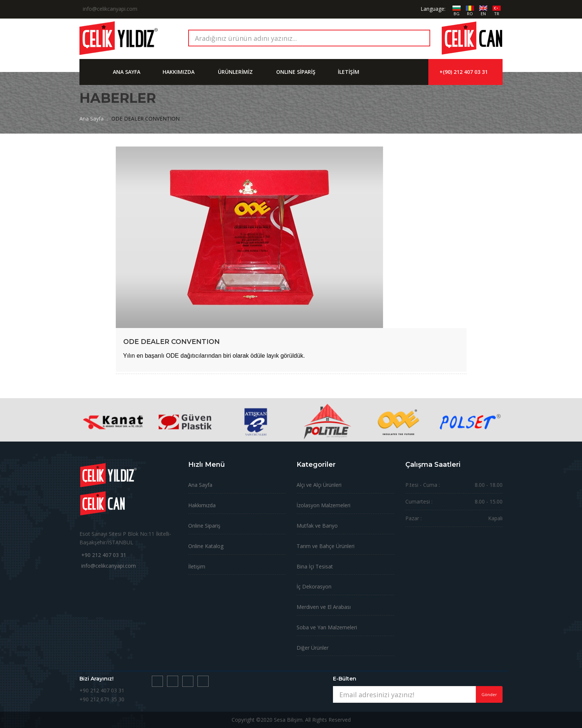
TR (497, 14)
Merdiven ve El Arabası (324, 607)
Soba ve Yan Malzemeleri (327, 627)
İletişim (197, 566)
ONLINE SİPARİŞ (296, 72)
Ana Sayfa (91, 119)
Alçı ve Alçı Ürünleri (319, 485)
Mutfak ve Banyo (317, 526)
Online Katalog (206, 546)
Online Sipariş (204, 526)
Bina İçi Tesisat (315, 566)
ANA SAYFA (127, 72)
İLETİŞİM (349, 72)
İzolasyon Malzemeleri (323, 505)
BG (457, 14)
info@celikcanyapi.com (109, 566)
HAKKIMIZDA (179, 72)
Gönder (489, 694)
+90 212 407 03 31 (104, 555)
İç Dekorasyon (314, 586)
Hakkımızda (202, 505)
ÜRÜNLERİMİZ (235, 72)
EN (483, 14)
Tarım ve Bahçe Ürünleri (326, 546)
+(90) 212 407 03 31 (464, 72)
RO (470, 14)
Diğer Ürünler (313, 648)
